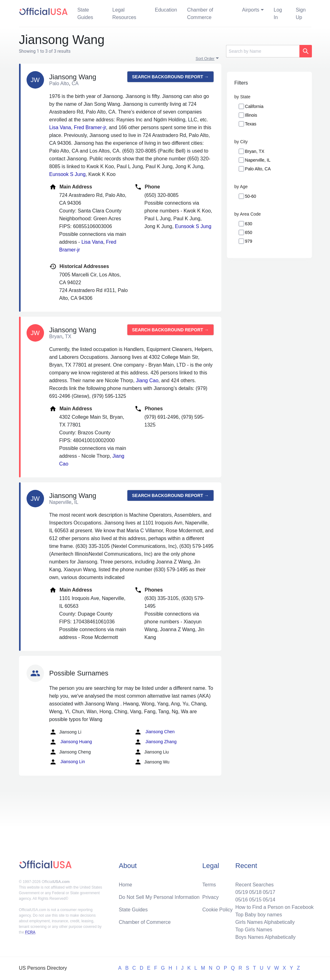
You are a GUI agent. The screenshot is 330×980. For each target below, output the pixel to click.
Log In (278, 14)
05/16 (242, 900)
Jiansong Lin (67, 762)
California (254, 106)
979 (249, 241)
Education (166, 10)
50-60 (251, 196)
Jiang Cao (147, 380)
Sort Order (205, 59)
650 (249, 232)
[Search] (263, 51)
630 (249, 224)
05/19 (242, 892)
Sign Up (301, 14)
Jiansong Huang (71, 742)
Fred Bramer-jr (90, 127)
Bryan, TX (255, 151)
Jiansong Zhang (155, 742)
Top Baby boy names (259, 915)
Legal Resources (124, 14)
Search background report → (170, 77)
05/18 (255, 892)
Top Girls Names (254, 930)
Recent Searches (255, 885)
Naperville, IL (258, 160)
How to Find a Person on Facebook (275, 907)
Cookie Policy (217, 910)
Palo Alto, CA (258, 169)
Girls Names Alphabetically (265, 922)
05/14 (269, 900)
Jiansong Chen (154, 732)
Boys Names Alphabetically (266, 937)
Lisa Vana (60, 127)
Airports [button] (251, 10)
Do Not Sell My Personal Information (159, 897)
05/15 (255, 900)
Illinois (251, 115)
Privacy (210, 897)
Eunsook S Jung (68, 174)
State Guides (85, 14)
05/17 (269, 892)
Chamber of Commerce (200, 14)
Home (125, 885)
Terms (209, 885)
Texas (251, 124)
